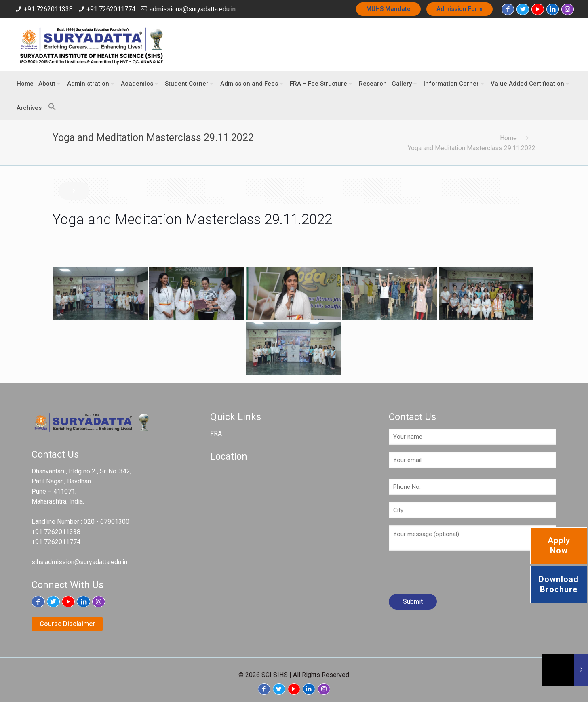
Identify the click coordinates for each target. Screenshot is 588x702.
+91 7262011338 (48, 9)
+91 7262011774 (111, 9)
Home (508, 138)
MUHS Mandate (388, 9)
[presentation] (450, 575)
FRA (216, 434)
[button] (50, 103)
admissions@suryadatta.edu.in (193, 9)
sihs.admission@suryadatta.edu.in (79, 562)
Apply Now (559, 545)
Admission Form (459, 9)
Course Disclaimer (67, 624)
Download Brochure (559, 584)
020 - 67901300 (106, 522)
